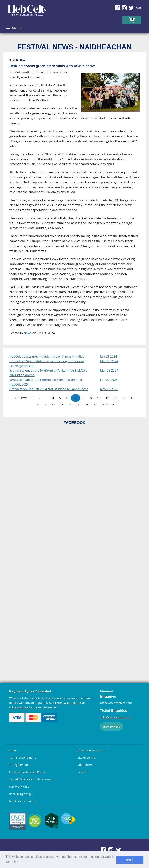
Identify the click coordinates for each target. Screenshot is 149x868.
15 (36, 404)
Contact (83, 772)
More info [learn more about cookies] (13, 862)
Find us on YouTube (138, 8)
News (28, 333)
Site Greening (87, 757)
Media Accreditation (23, 801)
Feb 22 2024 (109, 380)
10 (99, 398)
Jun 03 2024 (109, 356)
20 (78, 404)
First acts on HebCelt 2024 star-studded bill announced (49, 389)
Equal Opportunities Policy (27, 772)
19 (70, 404)
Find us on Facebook (117, 8)
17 (53, 404)
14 (132, 398)
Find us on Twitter (131, 8)
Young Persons (19, 765)
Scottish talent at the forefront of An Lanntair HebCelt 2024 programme (48, 373)
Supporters (85, 765)
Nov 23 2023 (109, 389)
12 (115, 398)
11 (107, 398)
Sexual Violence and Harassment (31, 779)
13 (124, 398)
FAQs (13, 750)
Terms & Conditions (68, 703)
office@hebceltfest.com (116, 703)
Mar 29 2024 (109, 361)
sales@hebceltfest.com (116, 717)
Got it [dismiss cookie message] (130, 860)
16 (45, 404)
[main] (74, 200)
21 (87, 404)
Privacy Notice (19, 707)
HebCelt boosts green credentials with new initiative (47, 356)
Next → (107, 404)
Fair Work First (19, 786)
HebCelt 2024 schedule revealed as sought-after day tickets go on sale (47, 363)
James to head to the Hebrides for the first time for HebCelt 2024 (46, 382)
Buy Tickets (111, 726)
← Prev (22, 398)
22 (95, 404)
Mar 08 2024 (109, 370)
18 (62, 404)
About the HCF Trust (91, 750)
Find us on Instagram (124, 8)
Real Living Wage (20, 794)
